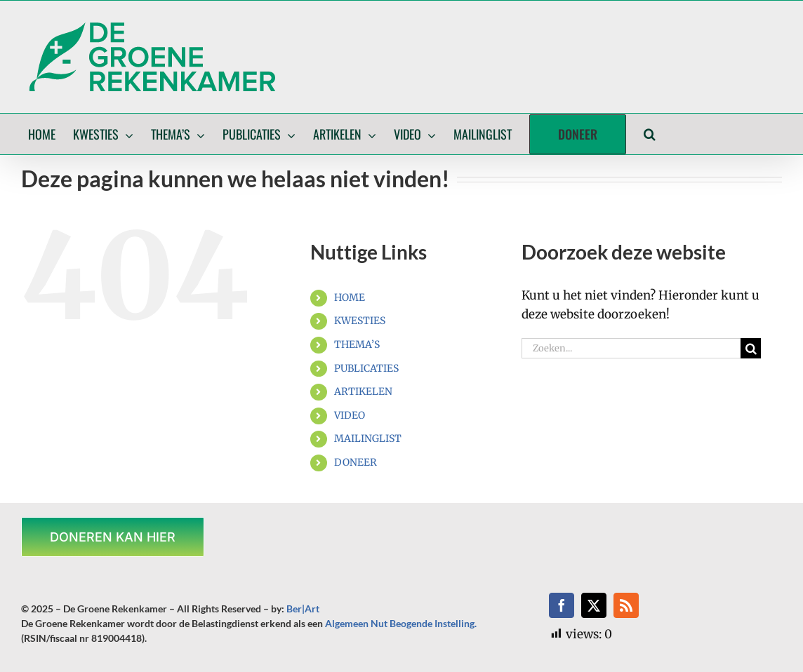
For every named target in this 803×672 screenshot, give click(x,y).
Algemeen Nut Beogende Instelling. (401, 623)
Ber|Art (303, 609)
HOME (350, 297)
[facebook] (562, 605)
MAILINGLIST (368, 438)
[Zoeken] (751, 348)
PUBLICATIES (366, 368)
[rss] (626, 605)
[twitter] (594, 605)
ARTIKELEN (363, 391)
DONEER (356, 462)
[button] (650, 134)
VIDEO (350, 415)
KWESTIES (360, 321)
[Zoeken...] (631, 348)
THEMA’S (357, 344)
